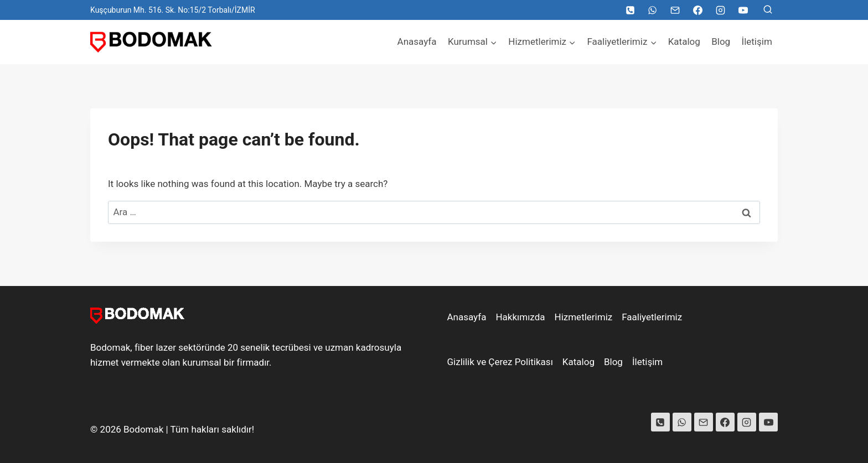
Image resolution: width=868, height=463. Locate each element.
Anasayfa (417, 41)
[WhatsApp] (653, 10)
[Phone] (660, 422)
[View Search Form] (768, 10)
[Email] (675, 10)
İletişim (757, 41)
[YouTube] (743, 10)
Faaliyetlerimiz (652, 317)
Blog (721, 41)
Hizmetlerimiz (584, 317)
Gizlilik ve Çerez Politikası (500, 362)
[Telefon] (630, 10)
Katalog (684, 41)
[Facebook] (697, 10)
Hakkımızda (520, 317)
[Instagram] (720, 10)
